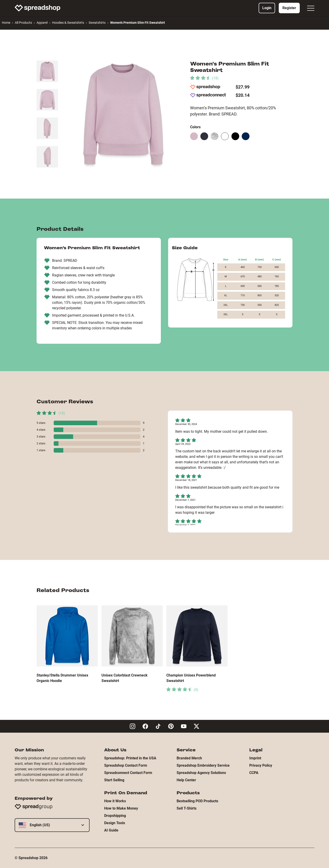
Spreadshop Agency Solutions (201, 773)
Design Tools (115, 823)
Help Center (186, 780)
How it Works (115, 801)
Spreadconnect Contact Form (128, 773)
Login (267, 8)
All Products (23, 23)
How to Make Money (121, 808)
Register (289, 8)
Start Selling (114, 780)
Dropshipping (115, 816)
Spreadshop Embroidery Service (203, 765)
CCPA (254, 773)
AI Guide (111, 830)
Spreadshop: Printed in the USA (130, 758)
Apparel (42, 23)
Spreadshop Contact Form (126, 765)
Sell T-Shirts (187, 808)
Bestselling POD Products (197, 801)
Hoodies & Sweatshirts (68, 23)
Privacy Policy (261, 765)
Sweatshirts (97, 23)
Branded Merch (189, 758)
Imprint (255, 758)
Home (6, 23)
